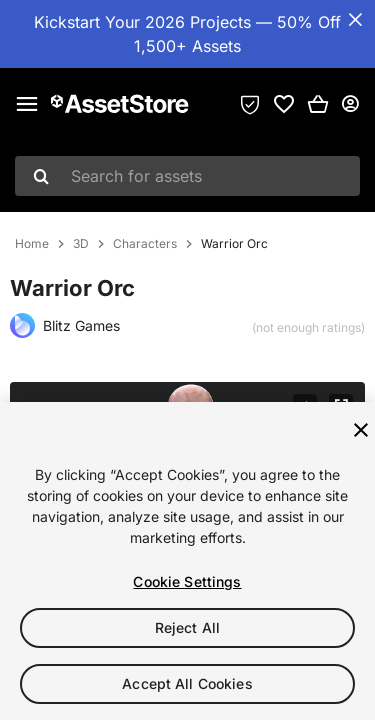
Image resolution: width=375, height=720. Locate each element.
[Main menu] (27, 104)
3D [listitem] (81, 244)
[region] (187, 561)
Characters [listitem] (145, 244)
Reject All (187, 627)
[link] (284, 104)
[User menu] (350, 104)
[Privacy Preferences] (250, 104)
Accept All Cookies (187, 683)
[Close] (361, 430)
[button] (318, 104)
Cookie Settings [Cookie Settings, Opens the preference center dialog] (187, 581)
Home (32, 244)
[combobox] (187, 176)
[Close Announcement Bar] (355, 20)
